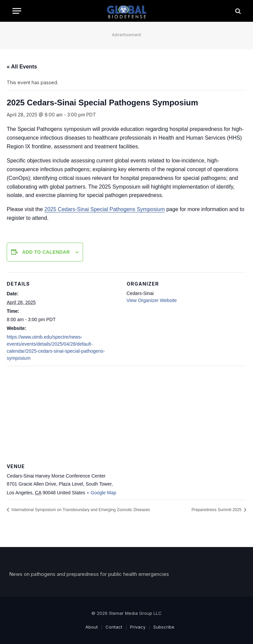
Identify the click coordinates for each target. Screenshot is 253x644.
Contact (114, 627)
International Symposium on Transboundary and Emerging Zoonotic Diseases (80, 510)
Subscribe (164, 627)
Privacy (138, 627)
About (92, 627)
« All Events (22, 67)
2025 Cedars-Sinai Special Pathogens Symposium (104, 209)
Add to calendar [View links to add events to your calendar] (46, 252)
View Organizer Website (152, 300)
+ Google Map (101, 493)
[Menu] (17, 11)
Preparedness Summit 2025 (217, 510)
